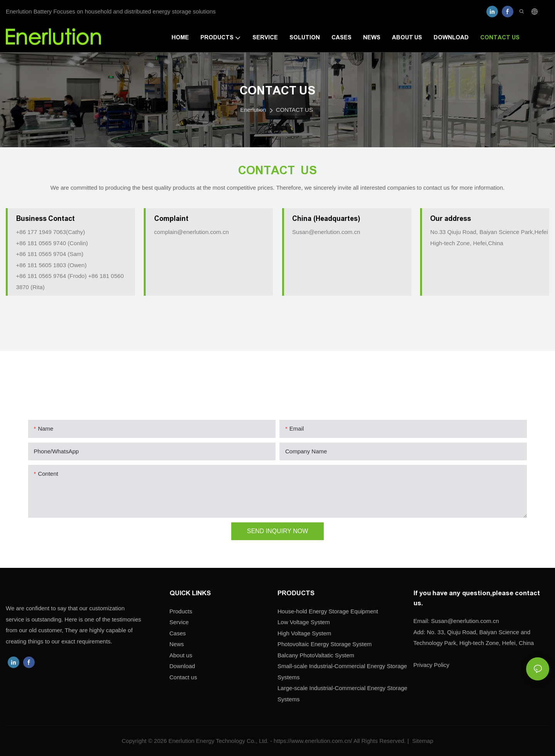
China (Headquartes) (326, 219)
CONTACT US (294, 110)
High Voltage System (304, 633)
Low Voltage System (304, 622)
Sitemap (422, 741)
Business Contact (46, 219)
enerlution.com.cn (465, 621)
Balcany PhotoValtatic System (316, 655)
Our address (451, 219)
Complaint (171, 219)
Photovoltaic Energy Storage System (325, 644)
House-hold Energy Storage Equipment (328, 611)
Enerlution (253, 110)
